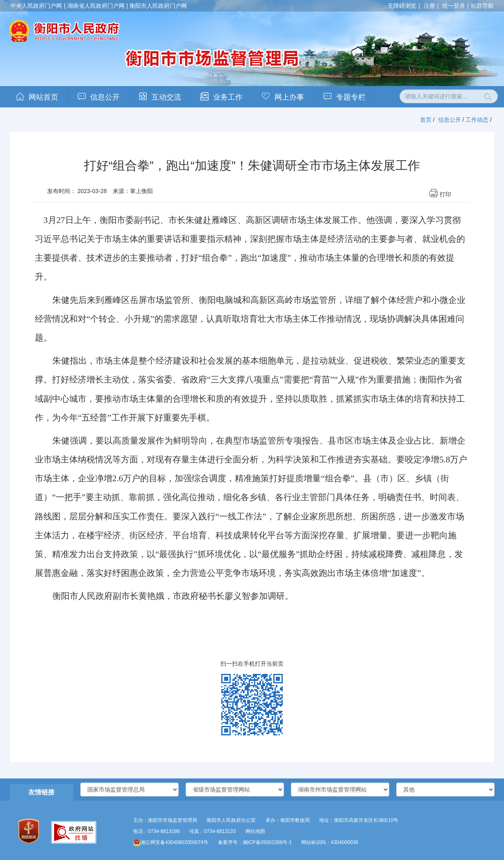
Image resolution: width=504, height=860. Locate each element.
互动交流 (166, 97)
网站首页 (43, 97)
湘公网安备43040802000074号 (171, 842)
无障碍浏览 (402, 6)
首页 (426, 120)
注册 (429, 6)
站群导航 (482, 6)
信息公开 (105, 97)
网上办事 (289, 97)
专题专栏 (351, 97)
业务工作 (228, 97)
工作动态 (477, 120)
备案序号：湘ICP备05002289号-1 (255, 842)
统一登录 (454, 6)
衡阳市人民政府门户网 (158, 6)
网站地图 (255, 831)
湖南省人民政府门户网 (96, 6)
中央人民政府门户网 (36, 6)
